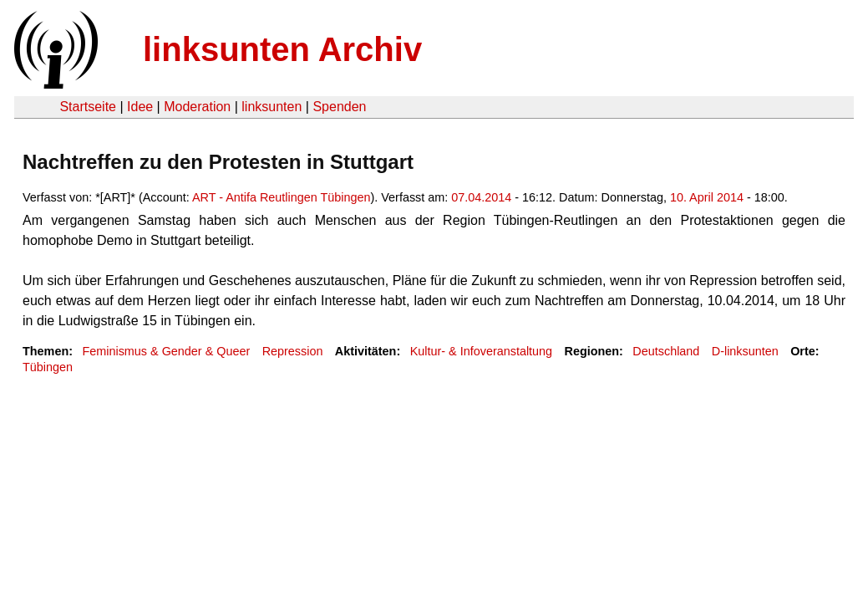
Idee (140, 107)
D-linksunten (745, 351)
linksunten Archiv (282, 49)
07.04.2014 (481, 197)
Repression (293, 351)
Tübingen (48, 367)
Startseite (88, 107)
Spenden (339, 107)
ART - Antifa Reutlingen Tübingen (282, 197)
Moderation (197, 107)
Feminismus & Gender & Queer (166, 351)
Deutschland (666, 351)
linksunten (272, 107)
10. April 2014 (707, 197)
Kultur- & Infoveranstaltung (481, 351)
